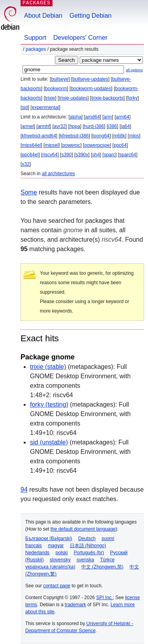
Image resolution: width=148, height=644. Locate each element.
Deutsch (87, 539)
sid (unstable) (49, 442)
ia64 (125, 126)
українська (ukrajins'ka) (50, 567)
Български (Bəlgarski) (49, 539)
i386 (113, 126)
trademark (75, 605)
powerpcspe (97, 145)
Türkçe (107, 560)
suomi (108, 539)
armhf (44, 126)
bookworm (56, 89)
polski (62, 553)
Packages (36, 49)
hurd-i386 (94, 126)
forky (133, 98)
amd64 (93, 117)
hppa (75, 126)
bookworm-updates (91, 89)
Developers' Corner (80, 38)
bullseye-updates (90, 79)
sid (25, 107)
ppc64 (120, 145)
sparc (110, 155)
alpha (76, 117)
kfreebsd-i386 (74, 136)
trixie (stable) (48, 367)
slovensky (60, 560)
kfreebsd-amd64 (39, 136)
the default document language (83, 529)
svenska (85, 560)
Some (29, 192)
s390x (82, 155)
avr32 (60, 126)
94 (24, 489)
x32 (25, 164)
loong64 (101, 136)
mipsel (52, 145)
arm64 (123, 117)
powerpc (71, 145)
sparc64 (128, 155)
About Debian (43, 16)
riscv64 (50, 155)
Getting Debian (91, 16)
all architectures (58, 174)
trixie (50, 98)
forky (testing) (49, 404)
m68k (119, 136)
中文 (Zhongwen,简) (102, 567)
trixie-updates (73, 98)
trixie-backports (107, 98)
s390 (66, 155)
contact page (57, 586)
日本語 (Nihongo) (88, 546)
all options (134, 70)
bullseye (60, 79)
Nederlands (37, 553)
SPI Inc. (105, 598)
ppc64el (30, 155)
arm (108, 117)
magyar (56, 546)
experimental (46, 107)
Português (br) (89, 553)
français (34, 546)
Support (35, 38)
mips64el (31, 145)
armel (28, 126)
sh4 (96, 155)
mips (134, 136)
